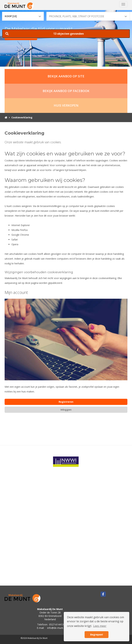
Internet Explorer (21, 225)
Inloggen (66, 410)
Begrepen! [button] (97, 635)
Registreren (66, 402)
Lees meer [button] (100, 626)
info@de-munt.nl (56, 628)
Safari (15, 240)
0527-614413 (56, 624)
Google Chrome (20, 235)
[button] (66, 34)
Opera (15, 244)
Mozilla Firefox (20, 230)
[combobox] (23, 15)
